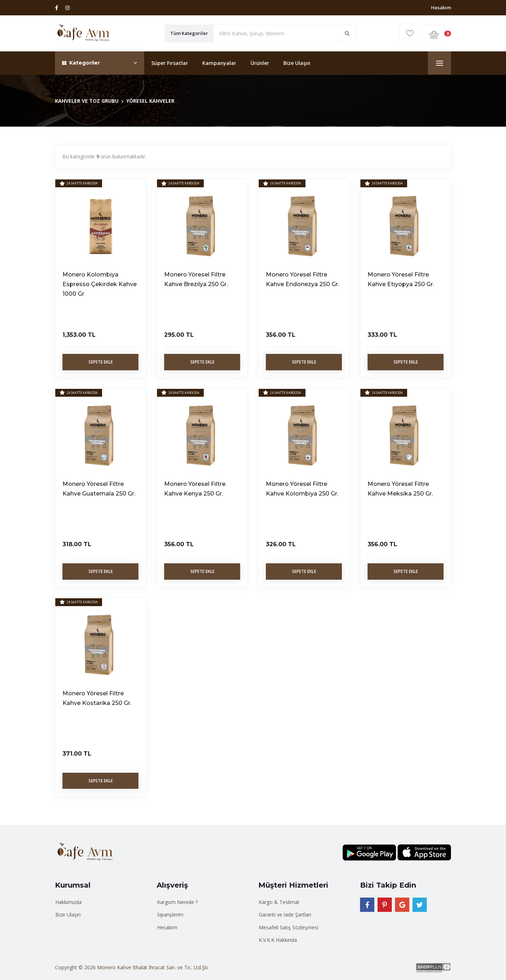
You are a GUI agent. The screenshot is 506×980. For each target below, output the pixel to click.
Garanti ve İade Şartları (285, 915)
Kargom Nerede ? (177, 902)
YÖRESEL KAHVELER (150, 101)
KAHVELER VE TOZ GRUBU (87, 101)
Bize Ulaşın (297, 63)
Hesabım (441, 7)
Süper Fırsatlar (170, 63)
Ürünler (260, 63)
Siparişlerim (170, 915)
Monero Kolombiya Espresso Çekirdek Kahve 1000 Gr (100, 284)
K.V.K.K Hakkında (278, 940)
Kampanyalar (219, 63)
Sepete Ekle (101, 362)
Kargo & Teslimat (279, 902)
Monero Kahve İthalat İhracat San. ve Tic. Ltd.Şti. (153, 967)
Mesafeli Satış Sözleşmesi (289, 927)
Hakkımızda (69, 902)
